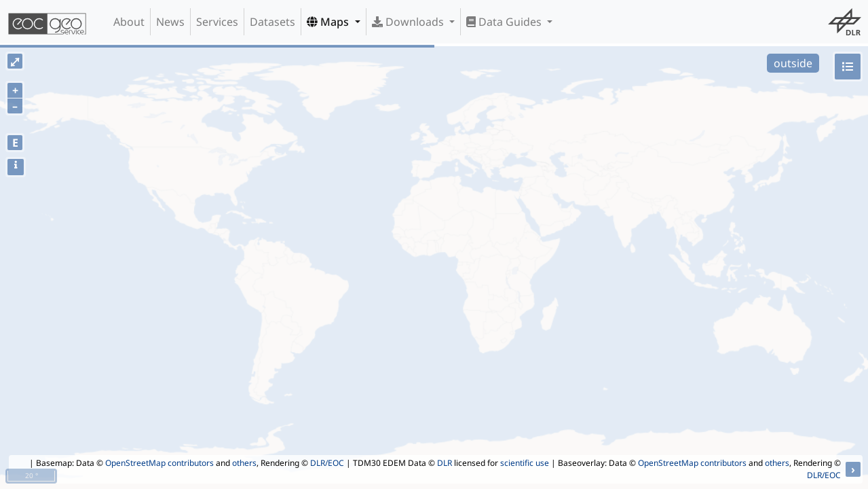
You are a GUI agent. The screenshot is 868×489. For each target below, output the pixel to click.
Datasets (272, 22)
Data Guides (505, 22)
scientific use (525, 463)
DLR (445, 463)
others (244, 463)
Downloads (409, 22)
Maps (329, 22)
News (170, 22)
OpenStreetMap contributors (159, 463)
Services (217, 22)
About (129, 22)
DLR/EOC (327, 463)
